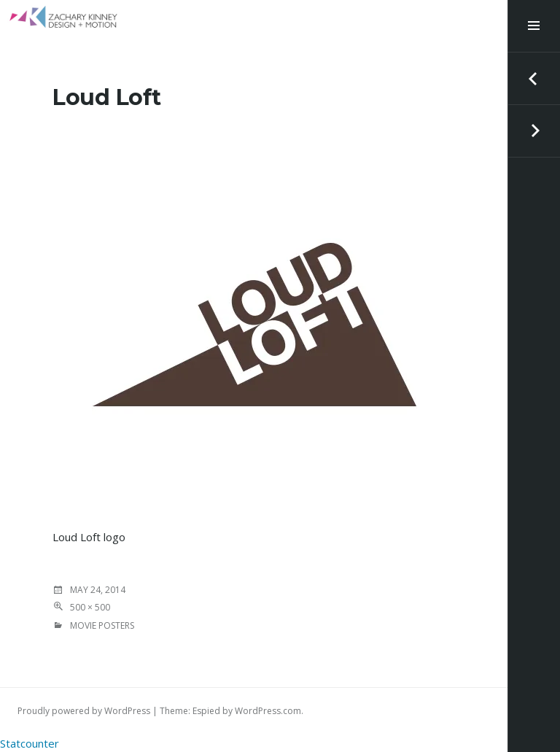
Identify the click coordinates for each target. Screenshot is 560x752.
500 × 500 (90, 607)
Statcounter (30, 743)
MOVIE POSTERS (102, 625)
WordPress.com (268, 711)
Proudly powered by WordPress (84, 711)
